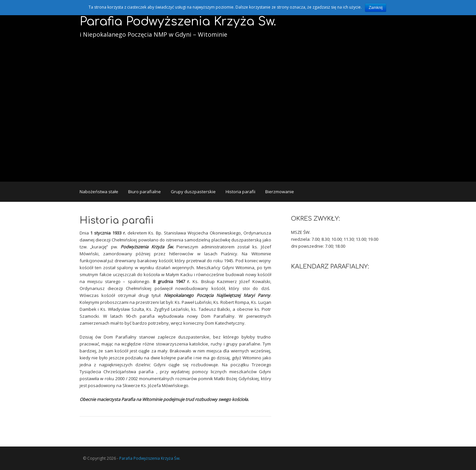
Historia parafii (240, 192)
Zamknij (376, 8)
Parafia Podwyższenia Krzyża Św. (178, 21)
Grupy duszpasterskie (193, 192)
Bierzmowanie (280, 192)
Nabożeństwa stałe (99, 192)
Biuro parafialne (145, 192)
